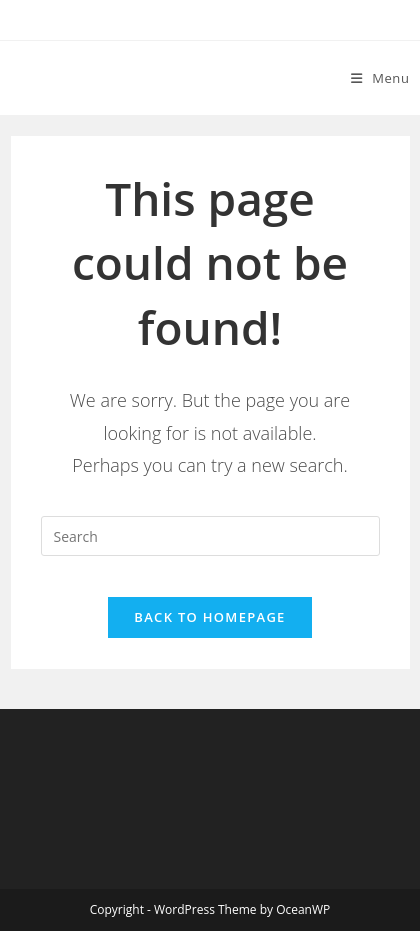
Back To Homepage (209, 617)
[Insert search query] (210, 536)
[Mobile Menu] (380, 78)
